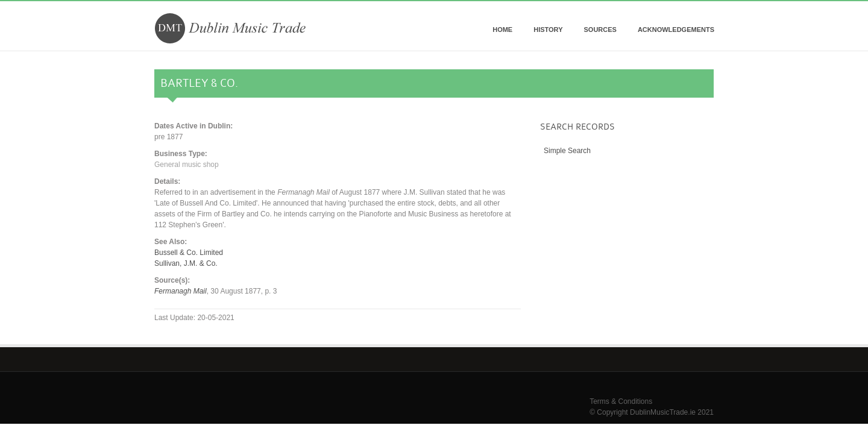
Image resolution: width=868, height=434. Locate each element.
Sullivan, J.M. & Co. (186, 263)
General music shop (187, 165)
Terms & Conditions (621, 401)
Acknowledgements (676, 30)
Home (502, 30)
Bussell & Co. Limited (189, 253)
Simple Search (567, 151)
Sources (600, 30)
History (548, 30)
